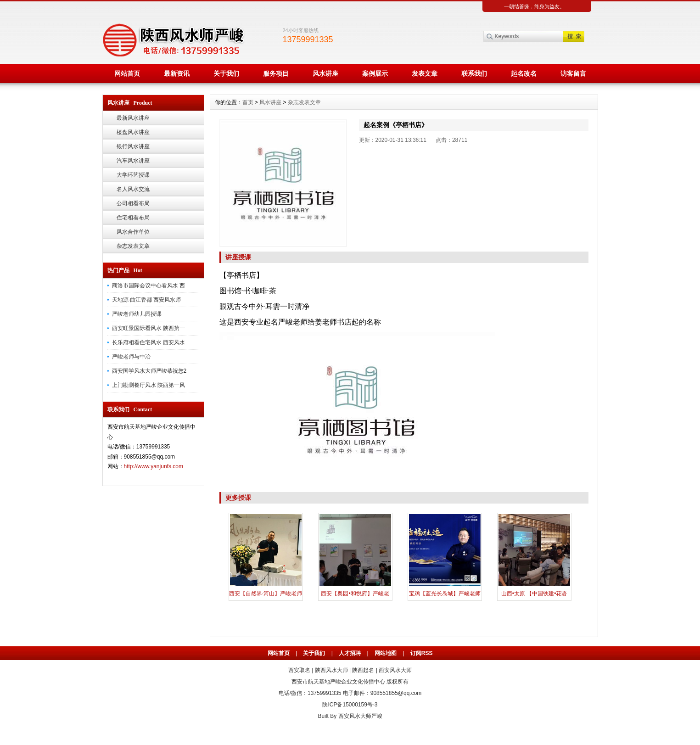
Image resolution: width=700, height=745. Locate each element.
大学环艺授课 (133, 175)
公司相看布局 (133, 203)
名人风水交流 (133, 189)
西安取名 (299, 670)
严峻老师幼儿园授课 (137, 314)
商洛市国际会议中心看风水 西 (148, 286)
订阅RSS (422, 653)
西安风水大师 (395, 670)
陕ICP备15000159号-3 (350, 705)
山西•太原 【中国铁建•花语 (534, 594)
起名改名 (524, 73)
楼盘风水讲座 (133, 132)
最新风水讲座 (133, 118)
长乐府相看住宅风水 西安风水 (148, 342)
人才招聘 (350, 653)
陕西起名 (363, 670)
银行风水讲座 (133, 146)
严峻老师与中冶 (131, 357)
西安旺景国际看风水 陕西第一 (148, 328)
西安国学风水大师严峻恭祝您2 (149, 371)
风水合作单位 (133, 232)
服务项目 (276, 73)
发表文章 (425, 73)
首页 (248, 102)
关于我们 (226, 73)
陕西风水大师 (331, 670)
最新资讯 (177, 73)
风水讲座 (325, 73)
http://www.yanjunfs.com (154, 466)
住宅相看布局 (133, 218)
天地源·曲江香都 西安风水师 (147, 300)
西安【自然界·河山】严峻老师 (266, 594)
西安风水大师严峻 (360, 716)
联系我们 (474, 73)
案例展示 (375, 73)
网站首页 (127, 73)
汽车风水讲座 (133, 161)
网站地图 (386, 653)
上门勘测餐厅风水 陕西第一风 (148, 385)
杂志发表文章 (133, 246)
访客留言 (573, 73)
